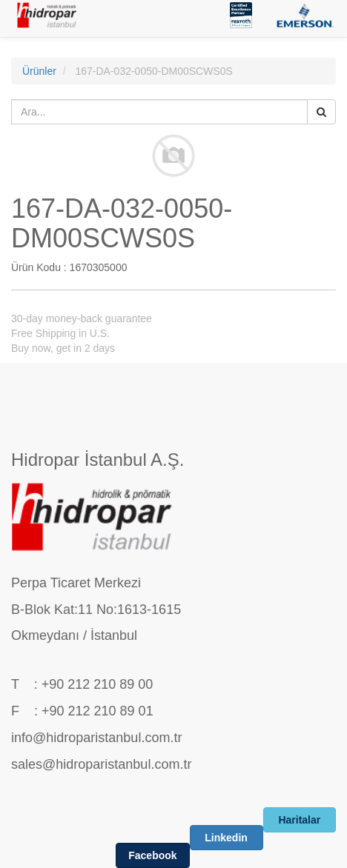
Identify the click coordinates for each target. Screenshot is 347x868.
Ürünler (39, 71)
